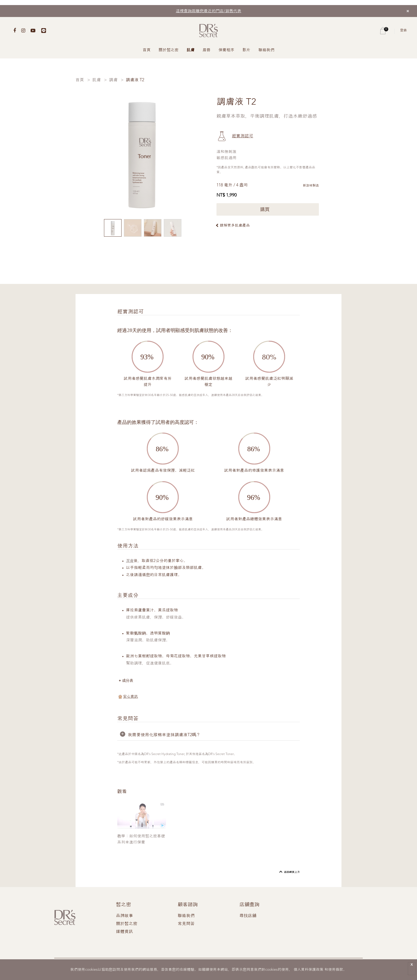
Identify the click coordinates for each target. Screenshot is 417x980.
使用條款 (336, 970)
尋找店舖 (248, 916)
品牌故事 (124, 916)
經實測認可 (243, 136)
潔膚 (130, 561)
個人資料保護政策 (308, 970)
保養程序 (227, 50)
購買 (268, 209)
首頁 (147, 50)
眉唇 (207, 50)
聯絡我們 (266, 50)
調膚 (113, 80)
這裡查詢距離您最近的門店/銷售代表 (208, 11)
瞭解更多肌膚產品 (235, 225)
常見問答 (186, 924)
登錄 (403, 30)
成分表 (128, 681)
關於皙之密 (169, 50)
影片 (247, 50)
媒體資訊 (124, 932)
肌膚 (191, 50)
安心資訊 (131, 697)
